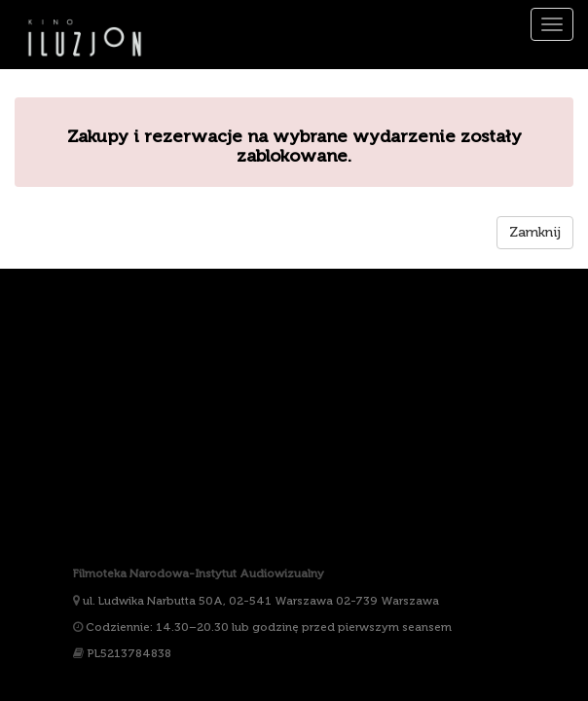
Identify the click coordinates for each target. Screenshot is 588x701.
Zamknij (535, 232)
